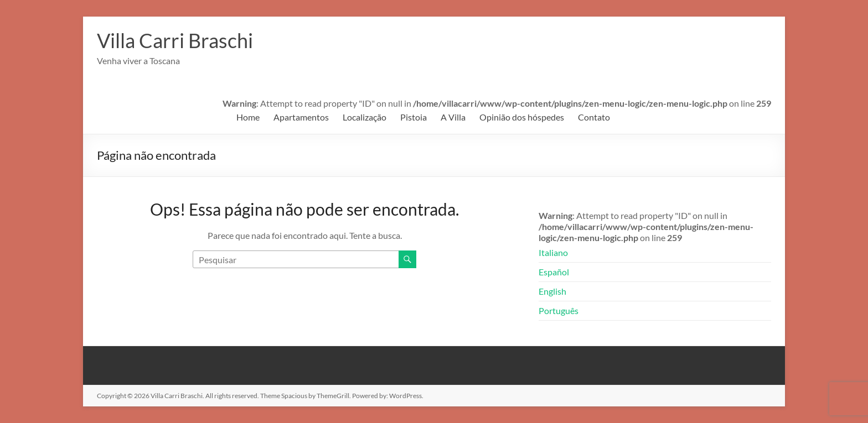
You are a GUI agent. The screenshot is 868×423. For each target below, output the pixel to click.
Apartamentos (301, 117)
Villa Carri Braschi (175, 40)
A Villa (453, 117)
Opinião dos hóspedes (522, 117)
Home (248, 117)
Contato (594, 117)
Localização (365, 117)
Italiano (553, 252)
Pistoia (414, 117)
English (552, 291)
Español (554, 272)
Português (559, 310)
